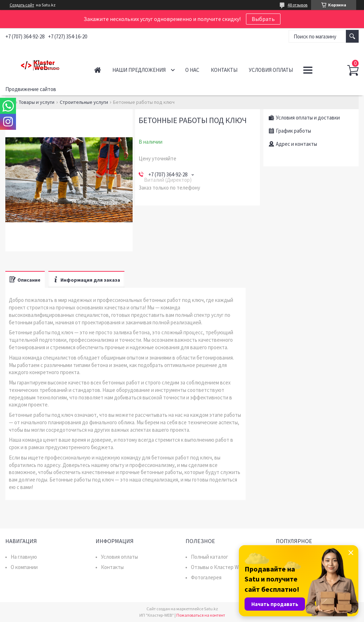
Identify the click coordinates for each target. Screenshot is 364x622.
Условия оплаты (271, 70)
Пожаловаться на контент (201, 615)
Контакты (224, 70)
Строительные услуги (84, 102)
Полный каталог (210, 557)
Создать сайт (22, 5)
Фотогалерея (206, 577)
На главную (24, 557)
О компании (24, 567)
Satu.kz (211, 609)
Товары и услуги (37, 102)
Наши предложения (139, 70)
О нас (192, 70)
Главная (98, 70)
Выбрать (263, 19)
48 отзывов (298, 5)
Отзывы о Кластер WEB (218, 567)
